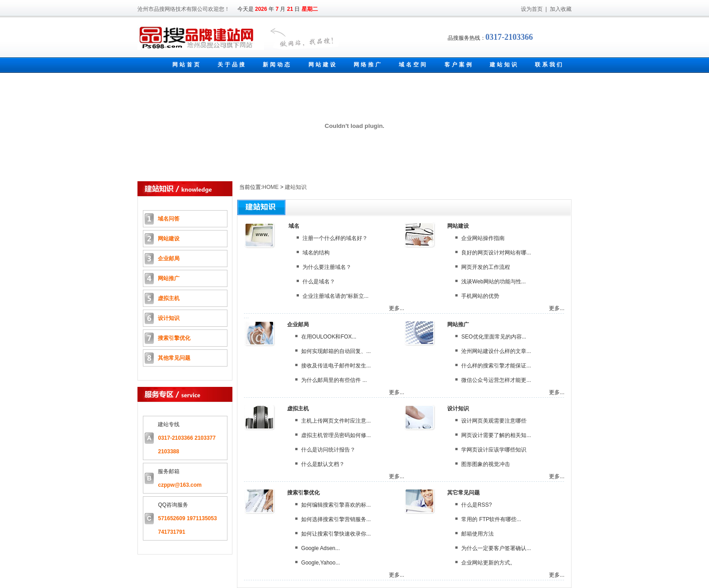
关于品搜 (232, 65)
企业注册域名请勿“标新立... (336, 296)
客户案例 (459, 65)
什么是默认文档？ (323, 464)
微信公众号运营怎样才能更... (496, 380)
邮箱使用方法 (477, 534)
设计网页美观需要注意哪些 (494, 421)
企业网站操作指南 (483, 238)
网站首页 (187, 65)
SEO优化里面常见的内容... (494, 337)
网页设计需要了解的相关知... (496, 435)
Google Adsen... (320, 548)
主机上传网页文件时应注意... (336, 421)
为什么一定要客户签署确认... (496, 548)
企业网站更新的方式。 (488, 563)
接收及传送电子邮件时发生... (336, 366)
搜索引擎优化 (174, 338)
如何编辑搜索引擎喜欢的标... (336, 505)
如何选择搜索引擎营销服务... (336, 519)
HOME (270, 187)
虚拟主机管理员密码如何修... (336, 435)
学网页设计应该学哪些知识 (494, 450)
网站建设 (323, 65)
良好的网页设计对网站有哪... (496, 253)
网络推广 (368, 65)
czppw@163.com (180, 485)
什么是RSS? (476, 505)
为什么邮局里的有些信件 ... (334, 380)
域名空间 (413, 65)
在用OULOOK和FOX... (329, 337)
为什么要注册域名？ (327, 267)
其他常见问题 (174, 358)
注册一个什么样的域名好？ (335, 238)
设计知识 (169, 318)
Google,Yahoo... (321, 563)
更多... (397, 308)
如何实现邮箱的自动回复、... (336, 351)
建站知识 (504, 65)
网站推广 (169, 278)
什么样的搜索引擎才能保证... (496, 366)
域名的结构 (316, 253)
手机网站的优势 (480, 296)
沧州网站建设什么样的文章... (496, 351)
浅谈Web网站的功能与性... (493, 282)
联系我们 (549, 65)
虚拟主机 (169, 298)
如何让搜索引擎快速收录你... (336, 534)
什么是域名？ (319, 282)
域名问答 (169, 219)
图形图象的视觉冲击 (486, 464)
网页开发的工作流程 (486, 267)
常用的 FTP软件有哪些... (491, 519)
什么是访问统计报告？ (328, 450)
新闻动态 (277, 65)
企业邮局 (169, 259)
